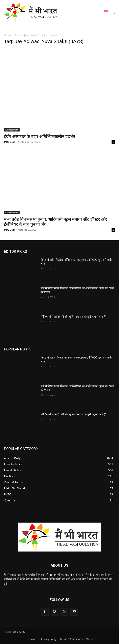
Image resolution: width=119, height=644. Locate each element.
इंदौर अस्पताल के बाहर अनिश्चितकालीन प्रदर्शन (40, 137)
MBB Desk (10, 142)
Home (8, 35)
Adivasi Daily (12, 130)
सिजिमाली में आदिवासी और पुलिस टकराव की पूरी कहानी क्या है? (74, 317)
